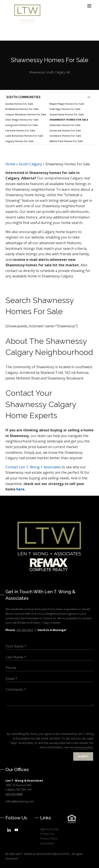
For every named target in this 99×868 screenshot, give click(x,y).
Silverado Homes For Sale (65, 125)
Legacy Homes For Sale (20, 141)
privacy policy (84, 747)
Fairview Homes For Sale (20, 130)
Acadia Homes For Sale (19, 104)
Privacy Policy (49, 838)
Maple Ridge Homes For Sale (67, 104)
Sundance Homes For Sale (65, 136)
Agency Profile (49, 829)
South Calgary (30, 164)
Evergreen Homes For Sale (22, 125)
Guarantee (47, 843)
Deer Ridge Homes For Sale (22, 120)
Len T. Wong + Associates (33, 467)
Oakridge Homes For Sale (65, 109)
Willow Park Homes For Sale (66, 141)
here (20, 489)
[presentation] (39, 727)
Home (10, 164)
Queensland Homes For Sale (67, 114)
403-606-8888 (14, 794)
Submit (83, 756)
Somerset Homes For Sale (65, 130)
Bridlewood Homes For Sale (22, 109)
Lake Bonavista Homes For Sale (24, 136)
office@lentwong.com (20, 801)
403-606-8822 (25, 630)
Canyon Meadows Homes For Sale (26, 114)
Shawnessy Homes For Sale (69, 120)
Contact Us (47, 834)
